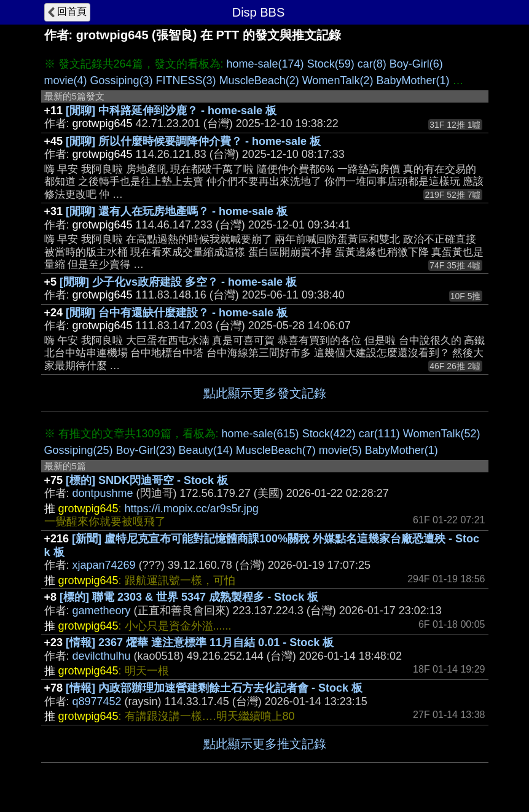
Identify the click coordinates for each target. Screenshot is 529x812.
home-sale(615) (261, 434)
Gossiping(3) (122, 80)
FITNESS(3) (186, 80)
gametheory (102, 611)
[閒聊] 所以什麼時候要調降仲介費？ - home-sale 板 (193, 141)
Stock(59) (331, 64)
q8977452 (97, 701)
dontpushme (103, 493)
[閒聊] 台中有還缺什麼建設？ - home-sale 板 (177, 313)
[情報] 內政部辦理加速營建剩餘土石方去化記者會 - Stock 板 (214, 688)
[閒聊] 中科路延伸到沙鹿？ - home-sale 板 (171, 111)
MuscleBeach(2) (259, 80)
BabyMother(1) (413, 80)
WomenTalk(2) (338, 80)
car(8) (372, 64)
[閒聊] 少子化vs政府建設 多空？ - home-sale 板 (178, 282)
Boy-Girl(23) (146, 450)
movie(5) (340, 450)
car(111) (379, 434)
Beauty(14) (206, 450)
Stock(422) (329, 434)
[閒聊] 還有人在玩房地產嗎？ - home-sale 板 (177, 211)
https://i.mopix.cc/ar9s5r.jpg (192, 509)
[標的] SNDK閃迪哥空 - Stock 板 (147, 480)
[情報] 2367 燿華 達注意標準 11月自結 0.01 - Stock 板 (200, 642)
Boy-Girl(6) (416, 64)
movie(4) (66, 80)
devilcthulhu (102, 656)
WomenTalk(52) (442, 434)
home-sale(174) (265, 64)
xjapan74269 (104, 565)
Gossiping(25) (79, 450)
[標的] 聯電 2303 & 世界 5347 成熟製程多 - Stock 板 (189, 597)
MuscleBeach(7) (276, 450)
